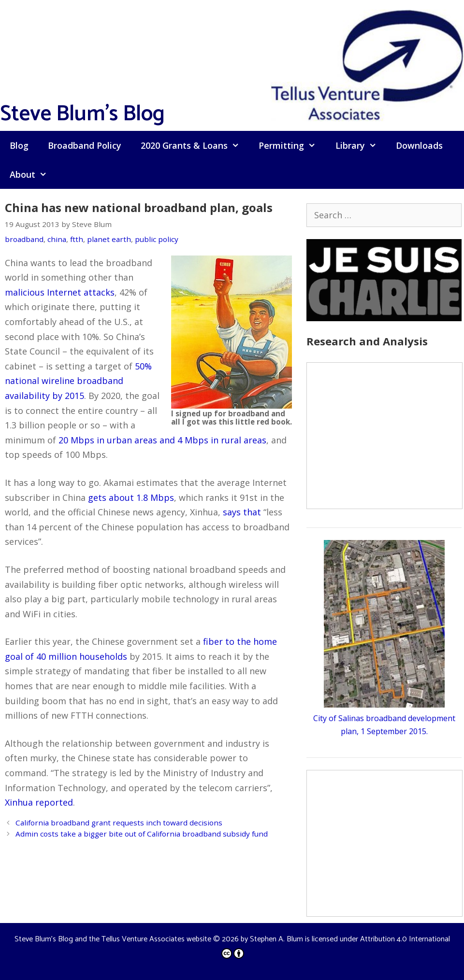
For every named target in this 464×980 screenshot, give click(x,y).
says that (242, 512)
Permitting (292, 145)
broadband (24, 239)
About (33, 174)
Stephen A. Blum (276, 939)
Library (361, 145)
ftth (77, 239)
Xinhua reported (39, 802)
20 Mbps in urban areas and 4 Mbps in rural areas (162, 440)
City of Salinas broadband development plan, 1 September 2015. (384, 718)
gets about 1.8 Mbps (131, 497)
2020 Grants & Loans (195, 145)
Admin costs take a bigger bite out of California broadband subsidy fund (142, 834)
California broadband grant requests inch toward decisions (119, 823)
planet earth (109, 239)
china (57, 239)
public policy (157, 239)
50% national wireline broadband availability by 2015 (78, 381)
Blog (19, 145)
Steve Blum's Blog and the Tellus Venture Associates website (113, 939)
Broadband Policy (85, 145)
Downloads (419, 145)
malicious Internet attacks (60, 292)
